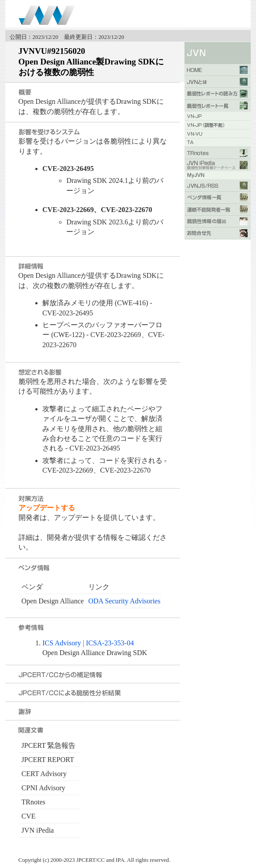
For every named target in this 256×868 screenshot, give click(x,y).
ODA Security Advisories (124, 601)
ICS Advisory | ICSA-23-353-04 (88, 643)
